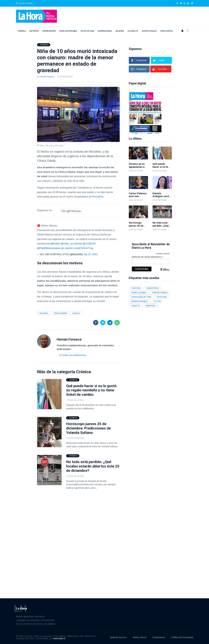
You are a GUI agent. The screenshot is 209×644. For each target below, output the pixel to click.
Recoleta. (98, 197)
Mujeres (120, 31)
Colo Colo (136, 288)
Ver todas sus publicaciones (73, 355)
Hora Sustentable (68, 31)
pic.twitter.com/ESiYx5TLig (77, 248)
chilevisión (150, 305)
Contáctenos (159, 637)
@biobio (55, 244)
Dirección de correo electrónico (147, 257)
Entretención (49, 31)
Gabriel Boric (152, 288)
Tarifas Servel (139, 637)
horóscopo (162, 297)
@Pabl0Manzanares (49, 248)
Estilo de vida (88, 31)
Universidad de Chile (141, 297)
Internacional (105, 31)
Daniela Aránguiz (139, 301)
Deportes (34, 31)
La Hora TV (133, 31)
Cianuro (76, 313)
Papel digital (167, 31)
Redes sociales (139, 292)
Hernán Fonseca (47, 77)
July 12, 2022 (91, 254)
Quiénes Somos (118, 637)
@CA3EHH (89, 244)
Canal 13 (136, 305)
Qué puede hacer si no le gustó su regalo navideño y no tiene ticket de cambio (91, 390)
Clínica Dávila (60, 313)
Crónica (22, 31)
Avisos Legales (149, 31)
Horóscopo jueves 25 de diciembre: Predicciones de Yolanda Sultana (88, 428)
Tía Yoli (157, 301)
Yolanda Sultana (160, 292)
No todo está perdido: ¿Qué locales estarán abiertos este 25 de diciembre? (93, 466)
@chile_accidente (71, 244)
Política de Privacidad (182, 637)
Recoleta (44, 313)
